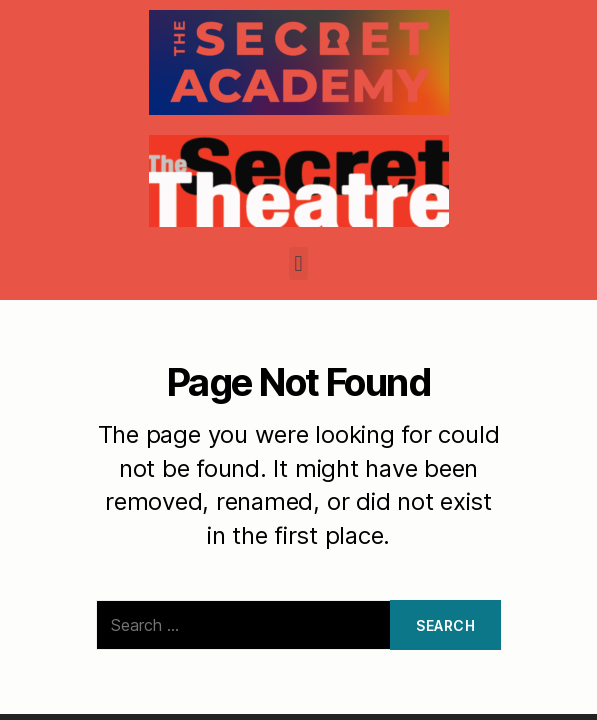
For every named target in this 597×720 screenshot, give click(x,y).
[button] (298, 263)
